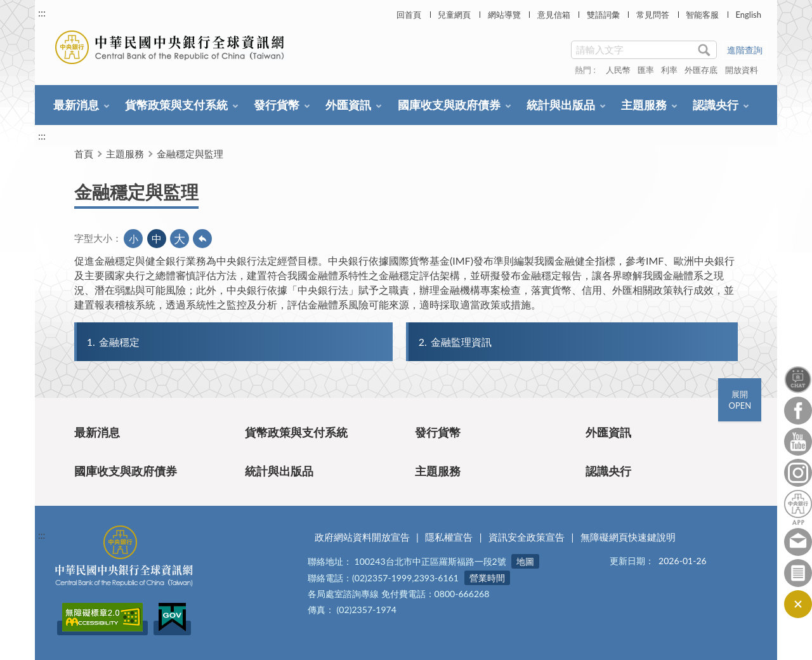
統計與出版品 (561, 105)
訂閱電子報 (798, 573)
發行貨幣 (277, 105)
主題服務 (644, 105)
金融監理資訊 (454, 342)
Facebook (798, 411)
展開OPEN (740, 400)
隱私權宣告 (449, 537)
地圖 (525, 561)
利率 (669, 70)
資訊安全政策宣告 (527, 537)
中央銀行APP (798, 507)
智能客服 (702, 15)
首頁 (84, 154)
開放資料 (742, 70)
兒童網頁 (454, 15)
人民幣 (618, 70)
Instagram (798, 473)
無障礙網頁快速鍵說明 (628, 537)
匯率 (646, 70)
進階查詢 (745, 50)
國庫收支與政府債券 (449, 105)
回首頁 (409, 15)
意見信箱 (554, 15)
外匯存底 (701, 70)
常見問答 (653, 15)
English (748, 15)
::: (42, 12)
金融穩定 (112, 342)
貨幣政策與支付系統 (176, 105)
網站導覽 (504, 15)
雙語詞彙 (603, 15)
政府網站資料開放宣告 (362, 537)
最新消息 (76, 105)
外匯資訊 (348, 105)
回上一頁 (202, 239)
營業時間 (487, 578)
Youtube (798, 442)
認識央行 (716, 105)
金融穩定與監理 (190, 154)
